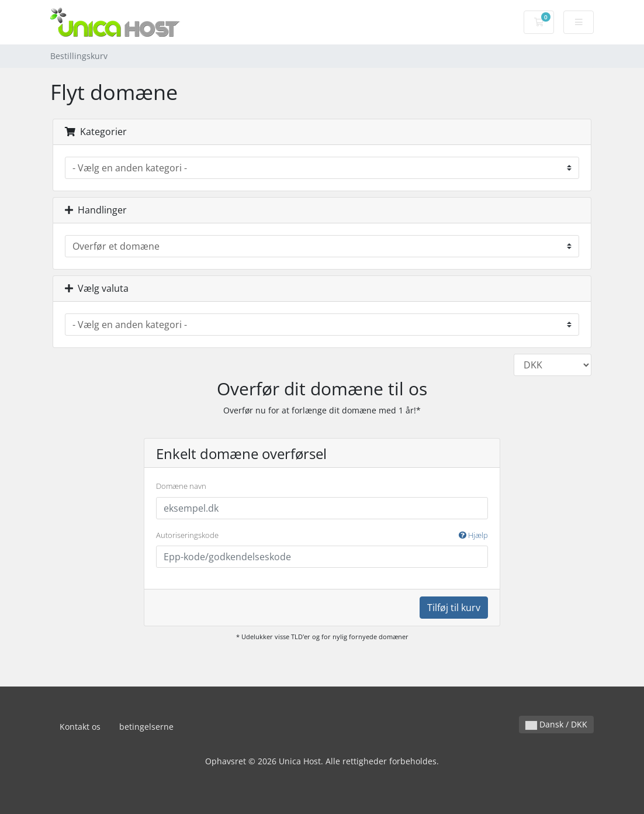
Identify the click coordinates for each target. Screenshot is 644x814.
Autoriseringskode (322, 536)
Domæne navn (181, 486)
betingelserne (146, 727)
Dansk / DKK (556, 724)
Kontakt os (80, 727)
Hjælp (473, 535)
